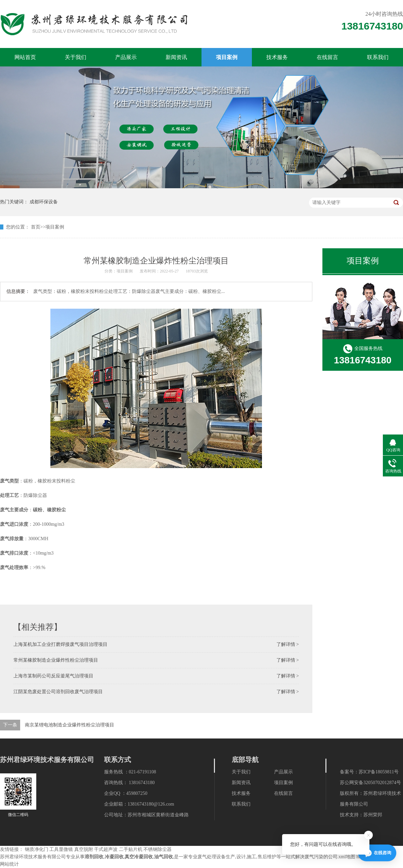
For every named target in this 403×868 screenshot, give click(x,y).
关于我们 (76, 57)
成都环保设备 (44, 202)
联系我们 (378, 57)
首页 (36, 227)
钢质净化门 (37, 849)
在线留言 (327, 57)
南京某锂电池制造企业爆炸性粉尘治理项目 (70, 725)
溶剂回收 (94, 857)
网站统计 (9, 864)
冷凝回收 (114, 857)
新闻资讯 (176, 57)
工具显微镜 (61, 849)
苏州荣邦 (373, 815)
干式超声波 (106, 849)
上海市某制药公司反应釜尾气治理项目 (53, 676)
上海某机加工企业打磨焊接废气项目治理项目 (60, 644)
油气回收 (164, 857)
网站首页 (25, 57)
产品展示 (126, 57)
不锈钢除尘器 (158, 849)
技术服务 (277, 57)
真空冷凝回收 (139, 857)
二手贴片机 (131, 849)
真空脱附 (84, 849)
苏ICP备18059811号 (379, 772)
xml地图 (347, 857)
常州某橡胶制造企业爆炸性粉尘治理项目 (56, 660)
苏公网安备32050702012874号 (370, 783)
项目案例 (227, 57)
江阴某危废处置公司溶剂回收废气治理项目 (58, 692)
